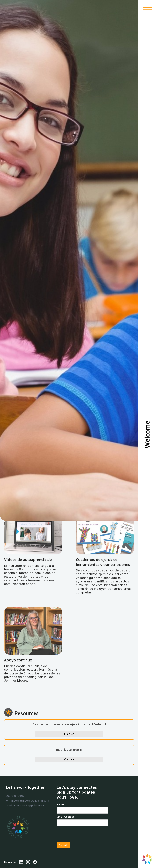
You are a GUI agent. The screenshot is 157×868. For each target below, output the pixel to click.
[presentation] (82, 834)
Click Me (69, 734)
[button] (147, 10)
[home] (147, 859)
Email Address (65, 817)
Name (60, 805)
